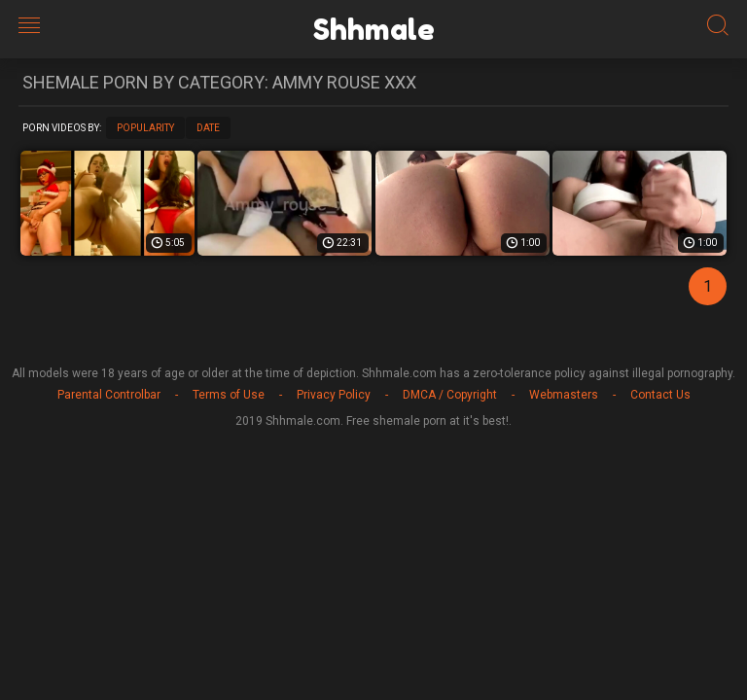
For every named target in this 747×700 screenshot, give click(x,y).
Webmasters (564, 395)
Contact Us (660, 395)
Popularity (145, 128)
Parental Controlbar (109, 395)
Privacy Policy (334, 395)
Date (208, 128)
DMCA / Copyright (450, 395)
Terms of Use (229, 395)
